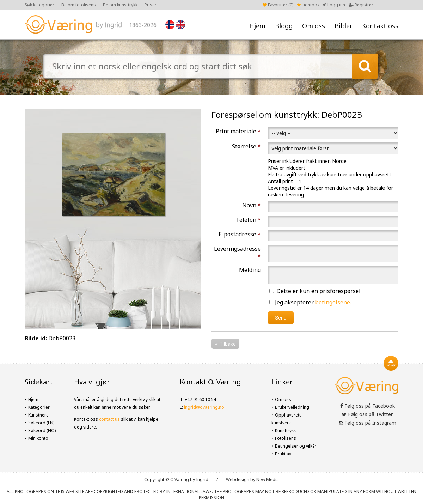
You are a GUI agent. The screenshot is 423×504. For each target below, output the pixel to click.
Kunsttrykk (285, 430)
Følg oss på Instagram (367, 423)
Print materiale (238, 131)
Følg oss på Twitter (367, 414)
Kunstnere (38, 415)
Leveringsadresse (237, 253)
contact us (109, 419)
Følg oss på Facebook (367, 406)
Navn (252, 205)
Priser (151, 5)
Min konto (38, 438)
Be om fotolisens (79, 5)
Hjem (257, 26)
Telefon (248, 220)
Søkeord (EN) (41, 423)
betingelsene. (333, 302)
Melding (250, 270)
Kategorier (39, 407)
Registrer (361, 5)
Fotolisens (286, 438)
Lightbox (308, 5)
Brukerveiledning (292, 407)
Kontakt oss (380, 26)
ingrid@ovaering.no (204, 407)
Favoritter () (278, 5)
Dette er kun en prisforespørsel (315, 291)
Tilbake (228, 344)
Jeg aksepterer (310, 302)
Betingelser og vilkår (296, 446)
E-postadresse (240, 234)
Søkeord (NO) (42, 430)
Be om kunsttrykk (120, 5)
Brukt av (283, 454)
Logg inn (334, 5)
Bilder (344, 26)
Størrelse (246, 146)
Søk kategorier (39, 5)
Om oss (314, 26)
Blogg (284, 26)
